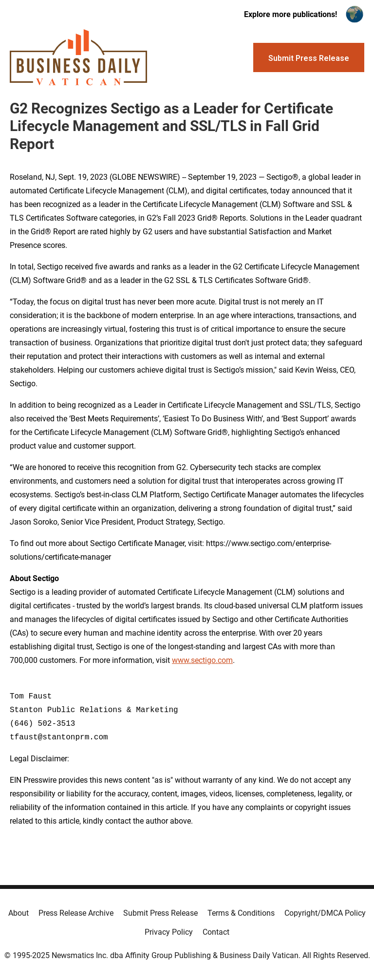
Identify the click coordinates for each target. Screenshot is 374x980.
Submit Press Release (160, 913)
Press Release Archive (76, 913)
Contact (216, 932)
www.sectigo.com (202, 660)
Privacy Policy (169, 932)
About (19, 913)
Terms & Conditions (241, 913)
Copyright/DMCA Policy (325, 913)
